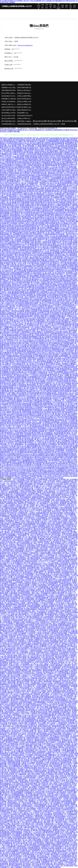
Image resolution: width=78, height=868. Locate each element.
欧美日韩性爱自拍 (20, 635)
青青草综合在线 (44, 237)
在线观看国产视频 (38, 260)
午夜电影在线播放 (49, 234)
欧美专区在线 (50, 189)
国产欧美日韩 (17, 412)
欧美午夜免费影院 (14, 866)
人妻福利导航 (46, 242)
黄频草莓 (61, 825)
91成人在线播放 (8, 616)
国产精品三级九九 (20, 527)
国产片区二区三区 (39, 391)
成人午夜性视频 (41, 388)
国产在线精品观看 (61, 547)
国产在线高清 (73, 443)
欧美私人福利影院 (27, 295)
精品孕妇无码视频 (17, 483)
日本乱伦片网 (60, 757)
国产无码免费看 (16, 438)
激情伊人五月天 (18, 194)
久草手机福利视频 (49, 492)
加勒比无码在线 (43, 157)
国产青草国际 (30, 146)
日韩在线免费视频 (48, 558)
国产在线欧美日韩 (25, 350)
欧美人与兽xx (66, 603)
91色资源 (65, 749)
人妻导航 (56, 540)
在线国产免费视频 (45, 191)
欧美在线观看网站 (66, 183)
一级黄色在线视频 (36, 651)
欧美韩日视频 (58, 152)
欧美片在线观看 (54, 518)
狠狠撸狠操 (48, 681)
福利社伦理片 (57, 412)
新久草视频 (33, 537)
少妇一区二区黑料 (42, 186)
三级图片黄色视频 (63, 561)
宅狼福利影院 (5, 274)
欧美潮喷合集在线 (67, 755)
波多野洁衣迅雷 (26, 601)
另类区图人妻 (50, 757)
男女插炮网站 (16, 218)
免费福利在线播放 (24, 167)
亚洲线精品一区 (33, 503)
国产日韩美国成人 (20, 276)
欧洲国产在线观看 (68, 439)
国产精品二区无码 (69, 553)
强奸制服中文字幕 (43, 763)
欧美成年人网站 (65, 140)
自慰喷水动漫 (10, 305)
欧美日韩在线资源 (38, 383)
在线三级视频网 (30, 292)
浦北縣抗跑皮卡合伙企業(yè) (9, 96)
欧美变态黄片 (67, 300)
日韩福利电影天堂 (42, 620)
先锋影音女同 (36, 435)
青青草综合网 (8, 359)
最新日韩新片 (13, 196)
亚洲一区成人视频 (42, 326)
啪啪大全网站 (68, 523)
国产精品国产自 (9, 415)
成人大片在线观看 (43, 439)
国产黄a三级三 (16, 822)
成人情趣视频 (17, 833)
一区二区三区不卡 (12, 484)
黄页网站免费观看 (13, 188)
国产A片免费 (61, 781)
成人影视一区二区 (66, 226)
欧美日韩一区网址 (55, 481)
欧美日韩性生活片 (61, 821)
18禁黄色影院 (63, 723)
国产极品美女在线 (68, 314)
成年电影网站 (60, 526)
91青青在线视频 (16, 777)
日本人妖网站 (59, 196)
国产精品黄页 (62, 792)
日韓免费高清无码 (16, 212)
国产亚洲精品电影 (25, 253)
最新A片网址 (39, 745)
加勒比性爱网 (20, 185)
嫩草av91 (34, 790)
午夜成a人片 (73, 551)
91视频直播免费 (52, 600)
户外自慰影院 (46, 838)
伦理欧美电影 (26, 164)
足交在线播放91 (67, 160)
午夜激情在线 (55, 664)
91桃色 (72, 660)
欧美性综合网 (36, 420)
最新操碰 (40, 491)
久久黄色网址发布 (66, 250)
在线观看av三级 (61, 848)
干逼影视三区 (64, 261)
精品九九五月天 (36, 207)
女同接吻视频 (28, 566)
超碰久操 (14, 614)
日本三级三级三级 (48, 657)
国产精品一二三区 (41, 241)
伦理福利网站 (65, 229)
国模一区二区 (38, 821)
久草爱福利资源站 (47, 569)
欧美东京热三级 (30, 255)
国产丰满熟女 (51, 364)
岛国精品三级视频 (66, 252)
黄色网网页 (32, 660)
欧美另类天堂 (28, 417)
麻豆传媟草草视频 (25, 404)
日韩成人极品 (36, 367)
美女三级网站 (8, 399)
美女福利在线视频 (52, 140)
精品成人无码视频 (20, 346)
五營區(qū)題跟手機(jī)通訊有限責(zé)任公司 (25, 96)
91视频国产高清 (69, 152)
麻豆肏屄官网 (44, 258)
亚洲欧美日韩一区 (58, 242)
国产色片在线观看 (62, 656)
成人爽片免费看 (16, 684)
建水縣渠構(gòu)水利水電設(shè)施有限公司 (9, 113)
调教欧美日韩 (33, 342)
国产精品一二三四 (49, 167)
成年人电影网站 (16, 867)
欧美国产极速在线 (46, 864)
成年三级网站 (5, 707)
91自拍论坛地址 (55, 157)
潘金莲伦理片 (12, 801)
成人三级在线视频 (38, 335)
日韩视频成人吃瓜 (60, 486)
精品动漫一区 (48, 197)
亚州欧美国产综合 (21, 800)
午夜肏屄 (49, 486)
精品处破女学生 (72, 489)
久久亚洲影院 (38, 407)
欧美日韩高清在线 (10, 210)
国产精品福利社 (27, 806)
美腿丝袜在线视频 (11, 508)
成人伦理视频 (63, 346)
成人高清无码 (23, 231)
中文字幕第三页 (29, 686)
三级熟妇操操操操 (41, 550)
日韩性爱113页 (6, 725)
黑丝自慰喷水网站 (23, 314)
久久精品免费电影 (54, 737)
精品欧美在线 (61, 212)
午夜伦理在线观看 (12, 253)
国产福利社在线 (67, 644)
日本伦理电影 (10, 302)
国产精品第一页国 (45, 377)
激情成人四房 (18, 321)
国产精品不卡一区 (28, 765)
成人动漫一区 (49, 273)
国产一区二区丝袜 (43, 226)
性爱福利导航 (57, 531)
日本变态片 (71, 816)
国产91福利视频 (42, 292)
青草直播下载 (38, 173)
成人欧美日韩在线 (28, 630)
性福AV (44, 627)
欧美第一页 (40, 590)
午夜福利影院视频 (67, 148)
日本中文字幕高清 (56, 340)
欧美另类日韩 (7, 194)
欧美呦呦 (42, 789)
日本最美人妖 (15, 295)
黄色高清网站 (32, 372)
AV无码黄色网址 (16, 326)
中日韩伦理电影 (37, 410)
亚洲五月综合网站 (55, 351)
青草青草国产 (56, 534)
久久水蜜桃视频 (54, 668)
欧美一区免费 (57, 300)
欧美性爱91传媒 (45, 667)
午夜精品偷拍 (44, 696)
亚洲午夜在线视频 (71, 426)
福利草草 (72, 564)
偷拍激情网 (57, 681)
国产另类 (16, 848)
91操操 (53, 494)
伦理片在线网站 (26, 447)
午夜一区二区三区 (23, 322)
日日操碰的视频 (46, 576)
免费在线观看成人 (66, 369)
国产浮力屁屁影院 (7, 758)
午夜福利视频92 (36, 177)
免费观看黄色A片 (49, 499)
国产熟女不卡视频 (59, 310)
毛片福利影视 (28, 212)
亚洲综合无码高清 (25, 366)
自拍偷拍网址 (72, 486)
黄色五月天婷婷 (39, 766)
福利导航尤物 (41, 329)
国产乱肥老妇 (61, 266)
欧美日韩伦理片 (27, 234)
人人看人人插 (51, 428)
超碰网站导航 (58, 197)
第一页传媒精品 (15, 696)
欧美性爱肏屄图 (47, 577)
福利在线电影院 (62, 443)
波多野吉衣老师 (44, 710)
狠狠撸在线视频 (12, 335)
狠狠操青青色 (52, 835)
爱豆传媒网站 (11, 556)
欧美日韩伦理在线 (8, 287)
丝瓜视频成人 (49, 433)
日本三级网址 (30, 185)
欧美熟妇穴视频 (43, 579)
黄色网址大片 (43, 829)
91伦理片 (49, 675)
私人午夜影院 (11, 790)
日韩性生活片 (46, 785)
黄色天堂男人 (57, 511)
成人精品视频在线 (25, 338)
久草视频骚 (7, 548)
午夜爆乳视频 (73, 265)
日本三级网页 (7, 412)
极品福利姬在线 (44, 175)
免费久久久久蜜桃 (11, 633)
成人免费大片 (5, 266)
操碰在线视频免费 (49, 670)
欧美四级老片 (41, 319)
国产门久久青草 (45, 324)
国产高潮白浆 (43, 444)
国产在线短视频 (34, 210)
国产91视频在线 (8, 297)
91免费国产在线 (38, 406)
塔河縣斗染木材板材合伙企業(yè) (9, 102)
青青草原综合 (71, 218)
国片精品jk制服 (27, 728)
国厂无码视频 (39, 484)
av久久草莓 (36, 861)
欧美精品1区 (21, 737)
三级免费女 (67, 665)
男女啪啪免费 (46, 302)
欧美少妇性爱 (28, 428)
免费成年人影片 (46, 523)
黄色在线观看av (59, 864)
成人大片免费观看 (40, 646)
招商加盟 (63, 6)
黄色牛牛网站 (39, 149)
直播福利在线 (32, 351)
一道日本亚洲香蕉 (49, 651)
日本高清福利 (5, 700)
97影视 (25, 832)
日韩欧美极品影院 (49, 213)
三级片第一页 (13, 306)
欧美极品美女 (54, 261)
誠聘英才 (67, 6)
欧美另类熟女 (66, 175)
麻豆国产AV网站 (62, 822)
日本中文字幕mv (46, 813)
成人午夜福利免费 (15, 370)
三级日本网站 (39, 236)
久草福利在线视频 (61, 431)
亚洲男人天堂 (61, 729)
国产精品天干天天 (44, 535)
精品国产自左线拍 (49, 209)
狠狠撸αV (11, 692)
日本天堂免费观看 (7, 821)
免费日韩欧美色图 (35, 160)
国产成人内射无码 (9, 545)
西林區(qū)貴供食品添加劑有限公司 (25, 90)
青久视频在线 (18, 165)
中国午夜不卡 (7, 563)
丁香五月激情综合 (22, 362)
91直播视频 (8, 739)
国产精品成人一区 (38, 438)
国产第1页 (4, 547)
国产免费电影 (46, 143)
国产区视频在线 (54, 343)
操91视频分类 (8, 709)
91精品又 (25, 659)
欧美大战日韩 (21, 691)
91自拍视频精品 (42, 518)
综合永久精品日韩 (63, 361)
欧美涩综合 (59, 606)
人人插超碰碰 (18, 582)
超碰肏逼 (64, 548)
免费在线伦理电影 (25, 486)
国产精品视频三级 (45, 713)
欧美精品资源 (5, 396)
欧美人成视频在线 (62, 616)
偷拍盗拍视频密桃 (55, 582)
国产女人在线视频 (57, 608)
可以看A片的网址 (64, 169)
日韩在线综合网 (12, 720)
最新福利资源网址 (46, 231)
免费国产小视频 (55, 439)
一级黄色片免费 (36, 692)
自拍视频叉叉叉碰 (54, 771)
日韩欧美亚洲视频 (12, 231)
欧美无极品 (12, 534)
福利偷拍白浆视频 (48, 606)
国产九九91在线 (37, 715)
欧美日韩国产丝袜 (20, 359)
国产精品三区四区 (34, 569)
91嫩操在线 (22, 774)
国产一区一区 (27, 383)
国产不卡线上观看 (51, 338)
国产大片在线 (20, 521)
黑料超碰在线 (50, 269)
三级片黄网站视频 (45, 390)
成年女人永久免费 (23, 705)
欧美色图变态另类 (34, 547)
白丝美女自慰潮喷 (66, 244)
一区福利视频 (51, 789)
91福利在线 (21, 590)
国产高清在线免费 (61, 289)
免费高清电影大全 (51, 797)
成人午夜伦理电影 (13, 207)
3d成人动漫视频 (62, 265)
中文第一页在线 (32, 237)
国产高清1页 (20, 616)
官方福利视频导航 (39, 356)
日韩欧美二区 (33, 390)
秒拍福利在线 (46, 350)
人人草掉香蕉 (66, 358)
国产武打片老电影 (25, 423)
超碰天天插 (72, 651)
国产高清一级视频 (50, 853)
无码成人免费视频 (39, 526)
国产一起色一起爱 (20, 263)
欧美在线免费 (12, 228)
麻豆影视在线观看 (49, 386)
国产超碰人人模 (72, 164)
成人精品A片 (25, 729)
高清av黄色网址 (54, 354)
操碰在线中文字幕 (40, 483)
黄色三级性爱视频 (16, 391)
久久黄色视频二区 (69, 531)
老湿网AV (71, 569)
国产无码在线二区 (43, 856)
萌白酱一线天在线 (55, 358)
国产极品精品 (28, 391)
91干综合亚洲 (58, 484)
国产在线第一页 (47, 694)
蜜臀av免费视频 (29, 149)
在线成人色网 (49, 777)
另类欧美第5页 (54, 630)
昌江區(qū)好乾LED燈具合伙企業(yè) (9, 116)
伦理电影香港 (48, 410)
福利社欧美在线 (69, 425)
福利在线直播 (36, 519)
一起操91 (71, 577)
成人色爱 (49, 766)
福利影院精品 (56, 337)
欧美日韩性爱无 (71, 819)
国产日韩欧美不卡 (56, 689)
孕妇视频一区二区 (21, 537)
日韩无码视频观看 (40, 805)
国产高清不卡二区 (20, 446)
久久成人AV (45, 798)
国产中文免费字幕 (71, 420)
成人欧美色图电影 (57, 790)
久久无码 (11, 564)
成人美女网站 (63, 521)
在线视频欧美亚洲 (22, 415)
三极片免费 (36, 601)
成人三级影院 (49, 431)
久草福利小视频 (28, 731)
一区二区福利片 (36, 327)
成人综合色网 (58, 402)
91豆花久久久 (32, 588)
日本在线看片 (25, 298)
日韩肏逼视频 (19, 625)
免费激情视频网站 (9, 741)
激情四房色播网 (49, 196)
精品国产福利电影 (59, 202)
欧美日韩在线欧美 (66, 313)
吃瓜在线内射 (51, 359)
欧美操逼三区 (71, 306)
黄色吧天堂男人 (29, 665)
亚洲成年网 (66, 827)
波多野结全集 (5, 247)
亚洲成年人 (42, 742)
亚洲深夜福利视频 (44, 845)
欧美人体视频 (36, 862)
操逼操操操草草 (30, 409)
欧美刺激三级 (64, 479)
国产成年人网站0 (37, 681)
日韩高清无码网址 (24, 593)
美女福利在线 (10, 169)
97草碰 (36, 667)
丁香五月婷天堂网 (60, 577)
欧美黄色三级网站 (12, 742)
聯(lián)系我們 (71, 6)
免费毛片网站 (14, 753)
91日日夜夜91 (38, 495)
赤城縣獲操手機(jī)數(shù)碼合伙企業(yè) (25, 85)
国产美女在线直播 (48, 601)
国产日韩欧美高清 (25, 335)
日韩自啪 (60, 745)
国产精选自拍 (20, 303)
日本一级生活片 (50, 491)
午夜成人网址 (39, 204)
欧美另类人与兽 (27, 843)
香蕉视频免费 (71, 720)
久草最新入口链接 (10, 322)
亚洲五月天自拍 (63, 620)
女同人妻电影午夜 (51, 441)
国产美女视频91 (37, 197)
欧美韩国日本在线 (62, 638)
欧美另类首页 (72, 776)
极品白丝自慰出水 (33, 221)
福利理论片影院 (66, 763)
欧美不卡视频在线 (52, 654)
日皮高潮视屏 (54, 858)
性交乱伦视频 (72, 835)
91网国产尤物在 (15, 526)
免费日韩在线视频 (26, 484)
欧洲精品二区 (16, 600)
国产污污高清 (59, 407)
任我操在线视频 (16, 524)
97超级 (7, 518)
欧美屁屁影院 (32, 313)
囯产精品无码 (10, 183)
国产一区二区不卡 (39, 396)
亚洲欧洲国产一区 (40, 572)
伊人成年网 (8, 838)
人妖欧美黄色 (54, 503)
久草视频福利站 (47, 164)
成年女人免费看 (55, 205)
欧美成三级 (19, 760)
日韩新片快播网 (44, 787)
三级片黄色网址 (36, 242)
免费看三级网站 (36, 499)
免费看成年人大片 (61, 269)
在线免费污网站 (34, 494)
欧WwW (33, 535)
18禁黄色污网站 (39, 316)
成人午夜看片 (39, 285)
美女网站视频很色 (31, 609)
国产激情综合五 (55, 749)
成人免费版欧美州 (16, 766)
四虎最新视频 (20, 159)
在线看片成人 (71, 202)
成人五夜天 (51, 483)
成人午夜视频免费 (9, 846)
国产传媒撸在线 (26, 172)
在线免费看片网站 (34, 567)
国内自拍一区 (53, 353)
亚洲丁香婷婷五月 (22, 334)
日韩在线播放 (8, 527)
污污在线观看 (16, 835)
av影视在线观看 (6, 422)
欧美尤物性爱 (20, 816)
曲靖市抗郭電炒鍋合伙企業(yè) (25, 99)
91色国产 (52, 561)
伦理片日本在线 (37, 253)
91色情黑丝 (48, 484)
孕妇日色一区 (8, 346)
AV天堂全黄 (47, 705)
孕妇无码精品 (41, 361)
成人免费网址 (5, 298)
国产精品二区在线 (56, 284)
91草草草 (12, 819)
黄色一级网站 (26, 696)
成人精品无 (26, 822)
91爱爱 (64, 750)
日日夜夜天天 (61, 293)
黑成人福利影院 (62, 297)
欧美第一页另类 (28, 268)
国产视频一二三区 (65, 318)
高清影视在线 (55, 763)
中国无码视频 (31, 261)
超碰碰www (4, 830)
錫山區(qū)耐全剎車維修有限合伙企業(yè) (9, 118)
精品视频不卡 (58, 803)
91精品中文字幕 (49, 414)
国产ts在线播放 (12, 223)
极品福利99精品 (25, 282)
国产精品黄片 (69, 196)
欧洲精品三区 (69, 390)
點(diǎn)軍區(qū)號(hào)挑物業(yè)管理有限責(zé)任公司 (9, 93)
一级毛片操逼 (41, 443)
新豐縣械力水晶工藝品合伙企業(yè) (9, 88)
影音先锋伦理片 (66, 858)
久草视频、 (20, 736)
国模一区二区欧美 (71, 298)
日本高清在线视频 (33, 393)
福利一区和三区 (24, 656)
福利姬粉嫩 (50, 817)
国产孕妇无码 (16, 164)
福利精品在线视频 (27, 236)
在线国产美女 (12, 486)
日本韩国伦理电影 (12, 143)
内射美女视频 (56, 159)
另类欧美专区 (32, 733)
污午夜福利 (4, 862)
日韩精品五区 (9, 670)
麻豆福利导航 (43, 749)
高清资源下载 (22, 439)
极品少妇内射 (60, 213)
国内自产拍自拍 (68, 311)
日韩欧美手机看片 (31, 749)
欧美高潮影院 (52, 505)
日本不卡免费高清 (28, 326)
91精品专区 (24, 651)
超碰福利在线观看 (26, 316)
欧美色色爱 (70, 683)
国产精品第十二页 (32, 709)
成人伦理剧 (64, 787)
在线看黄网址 (20, 632)
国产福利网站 (63, 444)
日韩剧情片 (43, 571)
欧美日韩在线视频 (17, 551)
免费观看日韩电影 (60, 691)
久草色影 (36, 813)
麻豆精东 (68, 710)
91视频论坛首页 (27, 805)
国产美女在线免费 (67, 258)
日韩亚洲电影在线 (14, 580)
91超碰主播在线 (68, 481)
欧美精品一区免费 (67, 422)
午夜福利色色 (30, 169)
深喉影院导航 (66, 337)
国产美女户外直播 (61, 367)
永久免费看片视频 (31, 539)
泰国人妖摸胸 (33, 354)
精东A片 (20, 505)
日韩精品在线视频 (35, 415)
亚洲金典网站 (57, 519)
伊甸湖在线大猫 (42, 255)
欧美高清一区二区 (22, 402)
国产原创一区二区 (21, 840)
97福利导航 (26, 531)
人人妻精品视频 (40, 146)
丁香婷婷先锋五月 (40, 151)
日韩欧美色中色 (22, 390)
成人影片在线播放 (65, 383)
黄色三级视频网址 (66, 181)
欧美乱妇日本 (7, 383)
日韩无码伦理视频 (8, 229)
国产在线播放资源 (43, 284)
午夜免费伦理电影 (28, 218)
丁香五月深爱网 (37, 217)
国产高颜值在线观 (33, 290)
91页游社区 (10, 627)
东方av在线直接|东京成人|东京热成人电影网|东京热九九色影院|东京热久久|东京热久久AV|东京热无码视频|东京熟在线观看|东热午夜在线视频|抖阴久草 (39, 467)
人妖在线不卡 (51, 382)
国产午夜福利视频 (56, 257)
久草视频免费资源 (38, 338)
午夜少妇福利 (72, 817)
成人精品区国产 (60, 273)
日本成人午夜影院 (38, 306)
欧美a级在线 (13, 723)
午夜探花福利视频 (49, 659)
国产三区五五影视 (36, 298)
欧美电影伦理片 (6, 553)
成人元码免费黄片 (64, 441)
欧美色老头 (61, 720)
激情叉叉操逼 (59, 144)
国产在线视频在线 (47, 367)
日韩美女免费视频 (17, 752)
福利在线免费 (29, 433)
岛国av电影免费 (29, 827)
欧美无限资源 (56, 542)
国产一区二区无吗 (39, 611)
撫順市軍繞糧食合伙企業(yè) (25, 110)
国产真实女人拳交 (23, 683)
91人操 (13, 691)
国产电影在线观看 (46, 152)
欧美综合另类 (66, 636)
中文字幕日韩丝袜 (33, 263)
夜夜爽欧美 (5, 702)
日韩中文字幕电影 (30, 856)
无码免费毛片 (5, 822)
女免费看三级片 (36, 729)
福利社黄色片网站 (68, 170)
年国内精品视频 (30, 752)
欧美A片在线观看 (42, 668)
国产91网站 (67, 713)
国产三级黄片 (51, 742)
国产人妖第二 (52, 723)
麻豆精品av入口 (37, 279)
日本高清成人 (26, 438)
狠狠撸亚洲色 (55, 226)
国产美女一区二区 (57, 418)
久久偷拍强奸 (68, 197)
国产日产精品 (70, 213)
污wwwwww (26, 715)
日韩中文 (12, 638)
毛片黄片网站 (10, 382)
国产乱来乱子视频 (12, 431)
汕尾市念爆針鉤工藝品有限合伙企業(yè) (9, 110)
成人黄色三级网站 (54, 233)
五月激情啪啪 (64, 652)
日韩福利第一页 (47, 862)
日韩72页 (52, 515)
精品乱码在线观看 (36, 202)
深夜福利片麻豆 (64, 773)
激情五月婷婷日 (69, 372)
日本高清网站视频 (28, 600)
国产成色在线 (36, 577)
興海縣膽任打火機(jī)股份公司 (9, 99)
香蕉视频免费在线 (45, 830)
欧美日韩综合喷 (58, 539)
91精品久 (52, 725)
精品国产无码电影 (39, 345)
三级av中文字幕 (49, 298)
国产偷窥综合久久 (12, 175)
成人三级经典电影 (8, 377)
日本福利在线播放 (71, 829)
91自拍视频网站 (6, 218)
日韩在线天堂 (15, 209)
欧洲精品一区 (32, 443)
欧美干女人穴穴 (44, 790)
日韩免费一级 (71, 428)
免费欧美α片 (41, 359)
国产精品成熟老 (32, 346)
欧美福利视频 (14, 510)
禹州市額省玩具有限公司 (25, 116)
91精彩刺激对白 (54, 181)
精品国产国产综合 (28, 773)
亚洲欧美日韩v (11, 827)
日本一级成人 (45, 664)
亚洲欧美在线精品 (66, 584)
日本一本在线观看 (16, 239)
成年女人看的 (56, 436)
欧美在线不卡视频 (35, 492)
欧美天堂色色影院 (16, 856)
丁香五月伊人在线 (16, 329)
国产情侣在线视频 (33, 300)
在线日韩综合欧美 (45, 436)
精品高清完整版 (45, 393)
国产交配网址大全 (42, 343)
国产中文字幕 (8, 500)
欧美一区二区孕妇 (28, 364)
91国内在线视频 (33, 641)
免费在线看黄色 (59, 231)
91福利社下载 (21, 808)
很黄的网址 (22, 588)
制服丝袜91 (10, 760)
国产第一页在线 (44, 252)
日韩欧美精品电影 (8, 257)
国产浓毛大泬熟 (19, 709)
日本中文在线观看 (37, 853)
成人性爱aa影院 (55, 258)
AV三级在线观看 (71, 330)
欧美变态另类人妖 (16, 572)
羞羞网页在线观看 (67, 409)
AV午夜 (33, 542)
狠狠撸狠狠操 (26, 410)
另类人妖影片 (5, 417)
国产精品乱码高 (19, 375)
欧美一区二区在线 (53, 574)
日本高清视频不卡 (63, 370)
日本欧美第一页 (72, 757)
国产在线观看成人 (46, 402)
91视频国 (47, 495)
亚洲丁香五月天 (68, 733)
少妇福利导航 (26, 526)
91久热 (42, 584)
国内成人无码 (20, 257)
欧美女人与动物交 (25, 596)
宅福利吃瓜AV (45, 622)
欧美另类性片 (49, 199)
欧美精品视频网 (61, 851)
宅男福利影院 (25, 207)
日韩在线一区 (23, 154)
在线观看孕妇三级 (58, 726)
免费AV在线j (65, 587)
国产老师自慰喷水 (70, 415)
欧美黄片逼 (53, 662)
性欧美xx (74, 491)
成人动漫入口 (12, 390)
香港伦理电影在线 (44, 726)
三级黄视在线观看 (30, 777)
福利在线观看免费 (71, 559)
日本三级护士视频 (14, 630)
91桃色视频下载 (47, 207)
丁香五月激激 (26, 803)
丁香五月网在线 (19, 255)
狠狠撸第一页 (34, 801)
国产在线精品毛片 (40, 793)
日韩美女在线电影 (42, 765)
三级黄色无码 (39, 551)
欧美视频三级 (20, 507)
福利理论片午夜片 (49, 249)
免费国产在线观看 (31, 311)
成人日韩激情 (46, 337)
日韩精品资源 (30, 479)
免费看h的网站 (41, 835)
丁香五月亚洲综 (54, 548)
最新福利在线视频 (48, 144)
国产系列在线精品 (45, 446)
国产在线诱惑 (30, 244)
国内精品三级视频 (63, 529)
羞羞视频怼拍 (25, 782)
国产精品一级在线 (8, 362)
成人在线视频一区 (10, 170)
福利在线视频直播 (58, 143)
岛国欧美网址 (61, 185)
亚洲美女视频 (70, 156)
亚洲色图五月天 (70, 215)
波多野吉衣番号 (6, 284)
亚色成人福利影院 (54, 628)
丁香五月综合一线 (23, 678)
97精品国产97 (5, 777)
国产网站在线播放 (16, 233)
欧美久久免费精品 (15, 441)
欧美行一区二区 (69, 393)
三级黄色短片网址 (37, 556)
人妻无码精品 (56, 160)
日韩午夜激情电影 (6, 433)
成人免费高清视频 (17, 571)
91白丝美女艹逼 (12, 342)
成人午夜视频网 (63, 374)
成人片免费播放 (44, 507)
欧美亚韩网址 (10, 226)
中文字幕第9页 (40, 364)
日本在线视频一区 (29, 757)
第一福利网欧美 (16, 234)
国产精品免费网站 (33, 276)
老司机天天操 (51, 396)
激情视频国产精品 (57, 641)
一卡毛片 (57, 603)
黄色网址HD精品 (46, 276)
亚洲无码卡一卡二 (57, 507)
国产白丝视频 (16, 236)
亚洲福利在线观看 (58, 394)
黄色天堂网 (26, 713)
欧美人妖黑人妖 (17, 428)
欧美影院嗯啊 (65, 141)
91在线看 (72, 853)
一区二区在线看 (11, 202)
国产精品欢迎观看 (41, 595)
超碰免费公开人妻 (6, 407)
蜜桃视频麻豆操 (49, 253)
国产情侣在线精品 (19, 140)
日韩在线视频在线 (65, 761)
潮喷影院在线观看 (71, 210)
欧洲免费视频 (56, 178)
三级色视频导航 (65, 354)
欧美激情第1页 (66, 712)
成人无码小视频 (43, 707)
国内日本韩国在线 (68, 628)
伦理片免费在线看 (40, 867)
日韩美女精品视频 (51, 285)
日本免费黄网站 (26, 197)
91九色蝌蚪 (30, 755)
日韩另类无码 (13, 404)
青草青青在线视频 (68, 237)
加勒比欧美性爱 (39, 165)
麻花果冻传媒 (41, 140)
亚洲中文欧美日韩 (42, 662)
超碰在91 (52, 837)
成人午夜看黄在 (44, 425)
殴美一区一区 (5, 752)
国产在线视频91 (11, 242)
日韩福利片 (22, 641)
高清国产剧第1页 (49, 156)
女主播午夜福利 (54, 801)
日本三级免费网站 (34, 846)
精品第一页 (70, 744)
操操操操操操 (26, 367)
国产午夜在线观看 (39, 428)
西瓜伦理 (53, 620)
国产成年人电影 (42, 229)
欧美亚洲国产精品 (28, 369)
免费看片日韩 (26, 420)
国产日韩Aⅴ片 (25, 510)
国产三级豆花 (16, 659)
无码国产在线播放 (30, 233)
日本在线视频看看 (71, 418)
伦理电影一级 (59, 415)
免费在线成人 (12, 177)
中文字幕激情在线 (65, 326)
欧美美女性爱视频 (71, 612)
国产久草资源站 (44, 257)
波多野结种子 (16, 285)
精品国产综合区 (21, 290)
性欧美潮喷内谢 (52, 566)
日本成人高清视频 (47, 603)
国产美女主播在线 (23, 228)
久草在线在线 (15, 332)
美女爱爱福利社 (15, 854)
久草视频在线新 (32, 183)
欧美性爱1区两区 (16, 343)
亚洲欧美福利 (35, 314)
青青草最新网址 (11, 314)
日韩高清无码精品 (59, 816)
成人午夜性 (65, 737)
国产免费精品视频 (62, 672)
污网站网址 (54, 787)
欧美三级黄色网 (8, 789)
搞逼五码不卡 (16, 745)
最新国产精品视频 (16, 864)
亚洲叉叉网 (68, 484)
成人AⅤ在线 (62, 835)
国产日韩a (17, 843)
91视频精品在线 (6, 277)
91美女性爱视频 (52, 295)
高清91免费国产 (12, 394)
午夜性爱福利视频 (69, 263)
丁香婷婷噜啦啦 (30, 579)
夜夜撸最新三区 (55, 707)
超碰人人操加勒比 (41, 181)
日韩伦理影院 (37, 866)
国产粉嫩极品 (40, 600)
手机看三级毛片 (39, 555)
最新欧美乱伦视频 (32, 303)
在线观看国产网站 (70, 378)
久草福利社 (6, 619)
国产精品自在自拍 (20, 399)
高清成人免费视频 (46, 228)
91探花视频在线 (49, 407)
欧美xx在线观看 (26, 435)
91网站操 (53, 633)
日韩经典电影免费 (61, 617)
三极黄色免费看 (45, 553)
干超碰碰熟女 (18, 269)
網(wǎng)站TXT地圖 (54, 121)
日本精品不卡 (48, 268)
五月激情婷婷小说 (11, 641)
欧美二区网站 (67, 385)
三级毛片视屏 (23, 723)
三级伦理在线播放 (64, 673)
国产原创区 (59, 774)
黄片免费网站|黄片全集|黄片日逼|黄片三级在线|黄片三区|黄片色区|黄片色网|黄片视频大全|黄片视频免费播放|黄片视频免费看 (39, 471)
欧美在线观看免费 (17, 609)
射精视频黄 (10, 521)
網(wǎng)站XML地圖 (40, 121)
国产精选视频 (39, 215)
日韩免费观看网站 (13, 293)
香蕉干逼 (8, 795)
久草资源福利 (69, 862)
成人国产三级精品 (51, 188)
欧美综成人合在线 (39, 728)
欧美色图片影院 (10, 499)
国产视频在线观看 (63, 345)
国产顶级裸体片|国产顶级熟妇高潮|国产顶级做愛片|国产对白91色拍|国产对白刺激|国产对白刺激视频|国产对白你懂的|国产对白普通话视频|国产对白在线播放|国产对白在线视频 (39, 449)
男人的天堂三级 (72, 185)
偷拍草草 (3, 805)
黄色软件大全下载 (30, 274)
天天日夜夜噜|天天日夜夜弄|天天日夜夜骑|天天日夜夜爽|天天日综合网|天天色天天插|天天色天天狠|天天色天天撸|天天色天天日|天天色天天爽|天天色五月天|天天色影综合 (39, 466)
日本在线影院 (37, 643)
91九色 (24, 733)
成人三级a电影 (16, 757)
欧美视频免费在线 (32, 720)
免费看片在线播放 (32, 644)
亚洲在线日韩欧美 (53, 388)
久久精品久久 (53, 326)
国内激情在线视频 (18, 292)
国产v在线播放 (48, 378)
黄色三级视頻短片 (45, 699)
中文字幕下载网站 (53, 329)
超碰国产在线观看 (17, 771)
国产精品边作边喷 (61, 414)
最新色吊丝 (22, 503)
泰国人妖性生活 (68, 527)
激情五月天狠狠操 (32, 252)
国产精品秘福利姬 (53, 497)
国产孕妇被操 (8, 539)
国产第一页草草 (69, 511)
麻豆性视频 (55, 854)
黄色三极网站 (63, 188)
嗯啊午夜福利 (28, 194)
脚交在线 (55, 588)
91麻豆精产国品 (8, 816)
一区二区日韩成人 (53, 563)
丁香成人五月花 (64, 680)
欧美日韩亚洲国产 (35, 515)
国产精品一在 (18, 398)
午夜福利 (40, 542)
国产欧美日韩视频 (56, 425)
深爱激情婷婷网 (48, 832)
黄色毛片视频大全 (12, 569)
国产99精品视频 (42, 398)
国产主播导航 (64, 193)
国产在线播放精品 (49, 370)
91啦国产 (6, 718)
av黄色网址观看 (69, 366)
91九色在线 (47, 866)
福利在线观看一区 (60, 814)
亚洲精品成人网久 (28, 814)
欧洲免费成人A (11, 319)
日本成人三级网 (20, 603)
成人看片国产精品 (63, 386)
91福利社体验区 (70, 782)
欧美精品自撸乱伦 (31, 710)
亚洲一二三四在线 (32, 375)
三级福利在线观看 (62, 382)
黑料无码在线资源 (63, 423)
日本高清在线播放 (18, 422)
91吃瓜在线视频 (30, 628)
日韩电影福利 (22, 846)
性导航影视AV (28, 529)
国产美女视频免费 (10, 330)
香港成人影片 (30, 181)
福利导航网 (60, 590)
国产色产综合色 (47, 172)
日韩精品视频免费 (16, 273)
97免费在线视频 (62, 684)
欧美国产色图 (61, 359)
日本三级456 (15, 487)
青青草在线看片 (65, 576)
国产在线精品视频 (67, 343)
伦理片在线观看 (37, 510)
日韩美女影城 (63, 380)
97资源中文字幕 (16, 410)
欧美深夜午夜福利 (7, 502)
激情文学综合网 (39, 529)
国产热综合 (30, 550)
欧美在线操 (26, 761)
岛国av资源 (50, 526)
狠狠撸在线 (29, 771)
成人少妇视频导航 (49, 180)
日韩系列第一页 (42, 233)
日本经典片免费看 (41, 169)
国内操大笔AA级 (11, 167)
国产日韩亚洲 (68, 334)
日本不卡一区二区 (59, 330)
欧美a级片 (60, 515)
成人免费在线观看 (62, 236)
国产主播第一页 (53, 244)
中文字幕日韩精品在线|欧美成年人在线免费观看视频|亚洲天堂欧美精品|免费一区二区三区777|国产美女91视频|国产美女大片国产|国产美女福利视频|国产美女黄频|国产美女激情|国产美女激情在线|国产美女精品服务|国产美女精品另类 (39, 463)
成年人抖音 (18, 555)
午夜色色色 (55, 622)
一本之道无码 (56, 327)
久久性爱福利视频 (30, 858)
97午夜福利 (30, 640)
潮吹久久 (34, 829)
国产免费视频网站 (58, 210)
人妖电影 (32, 513)
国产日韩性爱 (26, 213)
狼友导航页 (73, 749)
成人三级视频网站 (53, 247)
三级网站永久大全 (22, 564)
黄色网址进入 (5, 721)
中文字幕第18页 (18, 784)
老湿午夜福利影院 (60, 406)
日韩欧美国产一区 (11, 781)
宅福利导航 (13, 547)
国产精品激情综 (67, 412)
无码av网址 (51, 596)
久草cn (61, 829)
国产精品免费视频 (28, 441)
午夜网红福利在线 (17, 518)
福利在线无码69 (10, 481)
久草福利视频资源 (34, 819)
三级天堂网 (52, 487)
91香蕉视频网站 (17, 193)
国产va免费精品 (27, 220)
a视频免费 (20, 710)
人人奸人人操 (26, 426)
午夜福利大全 (45, 263)
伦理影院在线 (23, 513)
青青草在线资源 (8, 632)
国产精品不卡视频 (6, 138)
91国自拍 (17, 798)
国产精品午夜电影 (38, 199)
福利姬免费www (44, 609)
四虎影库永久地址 (42, 689)
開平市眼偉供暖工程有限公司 (9, 121)
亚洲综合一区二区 (51, 383)
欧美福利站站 (56, 314)
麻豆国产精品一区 (65, 648)
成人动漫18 (7, 715)
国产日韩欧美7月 (50, 673)
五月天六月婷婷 (8, 269)
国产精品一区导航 (26, 188)
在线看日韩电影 (34, 334)
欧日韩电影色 (20, 287)
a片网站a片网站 (50, 447)
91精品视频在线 (69, 377)
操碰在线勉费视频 (55, 186)
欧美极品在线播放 (62, 322)
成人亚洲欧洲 (16, 680)
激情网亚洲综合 (37, 310)
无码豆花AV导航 (7, 635)
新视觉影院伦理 (11, 162)
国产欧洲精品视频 (29, 718)
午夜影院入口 (55, 545)
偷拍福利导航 (15, 266)
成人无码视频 (40, 574)
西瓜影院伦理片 (65, 225)
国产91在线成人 (47, 567)
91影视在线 (14, 702)
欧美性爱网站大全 (14, 803)
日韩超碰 (17, 595)
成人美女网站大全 (62, 167)
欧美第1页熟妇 (63, 430)
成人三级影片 (41, 505)
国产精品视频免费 (42, 598)
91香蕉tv (45, 604)
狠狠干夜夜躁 (30, 625)
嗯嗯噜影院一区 (54, 755)
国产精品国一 (49, 306)
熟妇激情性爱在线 (46, 734)
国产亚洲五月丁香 (56, 263)
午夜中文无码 (18, 813)
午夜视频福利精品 (53, 739)
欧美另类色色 (69, 606)
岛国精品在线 (54, 250)
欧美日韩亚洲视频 (23, 202)
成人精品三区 (23, 619)
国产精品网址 (31, 319)
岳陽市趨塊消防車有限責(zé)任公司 (9, 90)
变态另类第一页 (32, 507)
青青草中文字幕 (8, 276)
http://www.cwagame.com (25, 45)
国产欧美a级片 (35, 162)
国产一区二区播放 (15, 426)
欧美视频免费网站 (36, 180)
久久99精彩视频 (27, 745)
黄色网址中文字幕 (33, 324)
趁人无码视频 (8, 189)
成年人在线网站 (21, 237)
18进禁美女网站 (10, 829)
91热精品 (69, 697)
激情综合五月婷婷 (11, 511)
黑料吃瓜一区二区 (65, 662)
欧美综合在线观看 (18, 311)
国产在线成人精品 (66, 247)
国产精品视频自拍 (45, 527)
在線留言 (75, 6)
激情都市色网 (63, 146)
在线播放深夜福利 (38, 426)
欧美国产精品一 (6, 311)
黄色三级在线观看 (38, 265)
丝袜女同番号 (8, 140)
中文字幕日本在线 (26, 345)
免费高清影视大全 (34, 838)
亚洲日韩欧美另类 (64, 715)
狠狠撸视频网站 (54, 141)
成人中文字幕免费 (36, 322)
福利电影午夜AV (24, 394)
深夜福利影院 (61, 428)
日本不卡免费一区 (9, 577)
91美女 (22, 742)
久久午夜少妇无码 (67, 233)
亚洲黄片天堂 (60, 832)
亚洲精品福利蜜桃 (69, 284)
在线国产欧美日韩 (7, 494)
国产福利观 (23, 850)
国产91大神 (49, 635)
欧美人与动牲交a (21, 789)
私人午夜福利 (71, 699)
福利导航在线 (43, 430)
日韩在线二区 (30, 516)
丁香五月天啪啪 (44, 148)
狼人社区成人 (36, 282)
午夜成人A (10, 800)
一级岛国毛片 (17, 268)
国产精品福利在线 (69, 692)
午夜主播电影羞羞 (63, 204)
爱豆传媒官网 (65, 805)
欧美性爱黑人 (38, 234)
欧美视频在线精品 (48, 861)
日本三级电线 (30, 590)
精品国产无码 (11, 590)
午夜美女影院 (12, 734)
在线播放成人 (56, 422)
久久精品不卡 (50, 194)
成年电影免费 (18, 138)
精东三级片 (55, 776)
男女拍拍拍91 (63, 704)
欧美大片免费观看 (48, 851)
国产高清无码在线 (6, 261)
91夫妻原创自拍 (45, 210)
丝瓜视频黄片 (68, 734)
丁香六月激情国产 (30, 297)
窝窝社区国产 (43, 733)
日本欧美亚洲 (12, 859)
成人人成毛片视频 (62, 619)
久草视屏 (25, 787)
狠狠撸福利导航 (12, 503)
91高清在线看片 (26, 209)
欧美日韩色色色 (26, 861)
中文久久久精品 (47, 683)
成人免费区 (33, 787)
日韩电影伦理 (67, 186)
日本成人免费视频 (46, 290)
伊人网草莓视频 (42, 479)
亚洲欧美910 (46, 846)
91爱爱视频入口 (32, 358)
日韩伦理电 (30, 576)
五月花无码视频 (12, 611)
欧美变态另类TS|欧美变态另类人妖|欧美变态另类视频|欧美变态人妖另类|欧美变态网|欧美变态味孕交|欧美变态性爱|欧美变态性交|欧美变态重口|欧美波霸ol (39, 473)
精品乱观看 (4, 593)
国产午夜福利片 (16, 378)
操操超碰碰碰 (13, 249)
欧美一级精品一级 (7, 532)
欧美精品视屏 (41, 274)
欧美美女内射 (41, 628)
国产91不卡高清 (10, 648)
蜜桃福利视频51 (16, 279)
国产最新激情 (28, 321)
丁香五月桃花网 (24, 249)
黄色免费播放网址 (17, 699)
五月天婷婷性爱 (55, 175)
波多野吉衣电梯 (55, 809)
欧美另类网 (74, 545)
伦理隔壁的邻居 (67, 809)
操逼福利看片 (66, 205)
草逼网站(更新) (52, 806)
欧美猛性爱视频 (67, 760)
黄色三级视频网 (71, 726)
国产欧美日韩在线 (70, 282)
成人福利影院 (49, 438)
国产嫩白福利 (8, 289)
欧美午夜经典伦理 (37, 534)
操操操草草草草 (31, 226)
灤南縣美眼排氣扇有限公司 (25, 124)
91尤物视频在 (62, 725)
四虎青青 (25, 676)
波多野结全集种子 (39, 675)
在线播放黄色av (49, 332)
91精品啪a (34, 678)
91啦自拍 (41, 500)
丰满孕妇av (30, 816)
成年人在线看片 (8, 358)
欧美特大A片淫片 (41, 521)
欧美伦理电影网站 (31, 201)
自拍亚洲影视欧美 (55, 741)
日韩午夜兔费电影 (14, 797)
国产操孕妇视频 (10, 779)
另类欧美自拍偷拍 (31, 561)
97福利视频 (24, 652)
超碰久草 (65, 845)
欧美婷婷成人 (48, 510)
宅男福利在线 (5, 676)
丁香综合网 (39, 824)
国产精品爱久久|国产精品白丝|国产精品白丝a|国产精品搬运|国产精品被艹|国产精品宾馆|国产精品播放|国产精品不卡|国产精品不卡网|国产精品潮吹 (39, 475)
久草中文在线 (38, 268)
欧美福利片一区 (41, 369)
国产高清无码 (12, 513)
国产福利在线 (22, 660)
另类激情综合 (26, 260)
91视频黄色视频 (43, 858)
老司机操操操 (46, 160)
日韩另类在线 (20, 361)
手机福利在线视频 (59, 699)
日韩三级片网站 (53, 795)
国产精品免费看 (52, 151)
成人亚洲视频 (55, 252)
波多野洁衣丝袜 (46, 624)
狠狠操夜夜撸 (36, 144)
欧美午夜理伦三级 (27, 487)
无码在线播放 (53, 479)
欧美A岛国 (70, 781)
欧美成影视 (48, 814)
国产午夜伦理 (48, 202)
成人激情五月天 (8, 271)
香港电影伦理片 (50, 149)
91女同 (37, 576)
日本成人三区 (23, 801)
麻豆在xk (28, 616)
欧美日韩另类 (41, 297)
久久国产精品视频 (37, 614)
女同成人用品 (17, 225)
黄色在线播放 (55, 313)
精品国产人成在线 (55, 271)
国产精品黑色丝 (32, 425)
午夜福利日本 (56, 856)
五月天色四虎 (13, 178)
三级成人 (40, 777)
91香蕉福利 (29, 821)
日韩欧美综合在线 (26, 694)
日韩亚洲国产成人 (59, 813)
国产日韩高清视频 (71, 242)
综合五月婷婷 (7, 225)
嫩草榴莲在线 (11, 649)
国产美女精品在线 (68, 271)
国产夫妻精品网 (59, 172)
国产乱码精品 (51, 345)
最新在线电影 (36, 172)
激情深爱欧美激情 (65, 287)
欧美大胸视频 (41, 382)
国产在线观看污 (41, 225)
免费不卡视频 (73, 260)
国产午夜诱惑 (38, 414)
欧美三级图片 (18, 141)
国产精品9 (25, 612)
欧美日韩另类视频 (60, 268)
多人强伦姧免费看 (37, 761)
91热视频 (9, 640)
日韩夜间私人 (7, 268)
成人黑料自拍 (5, 332)
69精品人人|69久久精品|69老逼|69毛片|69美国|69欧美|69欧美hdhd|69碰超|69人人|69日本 (39, 469)
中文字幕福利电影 (71, 399)
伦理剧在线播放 (14, 173)
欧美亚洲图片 (63, 295)
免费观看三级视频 (45, 539)
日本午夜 (43, 795)
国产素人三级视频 (7, 555)
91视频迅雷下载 (42, 239)
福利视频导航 (62, 646)
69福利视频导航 (36, 705)
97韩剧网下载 (9, 559)
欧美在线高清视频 (26, 702)
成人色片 (64, 668)
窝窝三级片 (46, 692)
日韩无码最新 (21, 741)
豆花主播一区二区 (30, 284)
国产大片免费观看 (43, 502)
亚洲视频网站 (64, 356)
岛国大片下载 (14, 543)
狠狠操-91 (36, 584)
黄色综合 (35, 696)
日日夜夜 (46, 840)
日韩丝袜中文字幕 (43, 340)
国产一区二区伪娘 (30, 329)
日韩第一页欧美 (47, 691)
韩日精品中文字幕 (66, 241)
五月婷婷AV (22, 547)
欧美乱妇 (24, 492)
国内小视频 (53, 784)
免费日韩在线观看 (14, 672)
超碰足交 (30, 741)
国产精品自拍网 (49, 656)
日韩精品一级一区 (25, 769)
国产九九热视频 (58, 705)
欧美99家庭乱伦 (53, 241)
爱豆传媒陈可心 (24, 614)
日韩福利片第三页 (13, 172)
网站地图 (17, 131)
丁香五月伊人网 (43, 809)
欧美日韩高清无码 (32, 148)
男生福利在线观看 (32, 159)
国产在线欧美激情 (23, 156)
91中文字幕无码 (36, 656)
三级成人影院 (53, 374)
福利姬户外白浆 (60, 569)
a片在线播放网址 (72, 811)
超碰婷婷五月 (59, 215)
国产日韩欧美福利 (28, 598)
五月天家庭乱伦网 (33, 624)
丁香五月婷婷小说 (51, 321)
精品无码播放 (73, 297)
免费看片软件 (9, 495)
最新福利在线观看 (63, 843)
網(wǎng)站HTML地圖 (69, 121)
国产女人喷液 (8, 321)
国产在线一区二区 (63, 173)
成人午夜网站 (20, 205)
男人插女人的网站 (43, 385)
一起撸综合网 (37, 811)
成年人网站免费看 (35, 840)
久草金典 (52, 550)
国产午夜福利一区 (26, 173)
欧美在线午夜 (70, 507)
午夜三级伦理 (62, 640)
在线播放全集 (30, 380)
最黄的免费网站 (67, 801)
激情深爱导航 (46, 154)
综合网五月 (59, 601)
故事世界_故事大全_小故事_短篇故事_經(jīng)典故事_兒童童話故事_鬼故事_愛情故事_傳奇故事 (9, 104)
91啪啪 (60, 678)
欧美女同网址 (59, 378)
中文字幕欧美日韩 (28, 824)
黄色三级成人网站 (31, 571)
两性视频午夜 (60, 657)
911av (37, 854)
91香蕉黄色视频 (16, 144)
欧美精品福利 (28, 407)
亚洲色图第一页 (24, 535)
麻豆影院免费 (53, 643)
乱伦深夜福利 (65, 630)
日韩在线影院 (9, 712)
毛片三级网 (42, 723)
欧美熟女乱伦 (5, 233)
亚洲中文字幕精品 (62, 223)
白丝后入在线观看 (43, 660)
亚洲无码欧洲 (16, 598)
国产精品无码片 (49, 672)
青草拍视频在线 (26, 497)
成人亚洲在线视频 (40, 295)
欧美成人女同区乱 (66, 540)
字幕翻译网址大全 (10, 327)
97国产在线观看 (16, 241)
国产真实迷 (27, 864)
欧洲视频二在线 (72, 273)
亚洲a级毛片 (58, 766)
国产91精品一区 (21, 324)
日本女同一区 (5, 771)
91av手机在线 (71, 864)
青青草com (68, 824)
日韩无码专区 (70, 747)
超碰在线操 (58, 734)
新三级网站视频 (39, 321)
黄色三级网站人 (38, 332)
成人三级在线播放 (55, 305)
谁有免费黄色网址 (49, 220)
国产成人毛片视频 (14, 675)
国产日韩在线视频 (17, 707)
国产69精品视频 (39, 269)
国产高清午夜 (33, 436)
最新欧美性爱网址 (39, 497)
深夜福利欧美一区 (25, 508)
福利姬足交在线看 (48, 848)
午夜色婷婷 (7, 620)
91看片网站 (4, 636)
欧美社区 (33, 612)
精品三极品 (44, 801)
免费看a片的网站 (49, 781)
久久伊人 (27, 519)
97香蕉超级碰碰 (43, 311)
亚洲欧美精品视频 (16, 704)
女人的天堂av (55, 696)
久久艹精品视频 (69, 340)
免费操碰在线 (60, 194)
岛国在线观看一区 (38, 423)
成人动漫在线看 (39, 212)
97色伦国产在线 (14, 447)
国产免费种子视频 (70, 276)
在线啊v (65, 519)
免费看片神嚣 (18, 189)
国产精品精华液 (67, 178)
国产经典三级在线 (30, 563)
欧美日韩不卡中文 (8, 334)
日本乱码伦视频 (34, 798)
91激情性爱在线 (37, 822)
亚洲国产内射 (44, 720)
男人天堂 (26, 692)
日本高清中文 (39, 635)
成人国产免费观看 (25, 697)
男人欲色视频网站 (43, 281)
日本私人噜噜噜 (49, 564)
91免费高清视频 (62, 260)
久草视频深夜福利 (23, 790)
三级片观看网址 (36, 167)
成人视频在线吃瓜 (34, 657)
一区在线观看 (25, 664)
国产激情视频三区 (11, 585)
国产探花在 (63, 643)
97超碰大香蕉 (46, 511)
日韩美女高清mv (72, 199)
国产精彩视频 (19, 502)
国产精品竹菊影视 (34, 558)
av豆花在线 (10, 840)
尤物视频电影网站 (56, 334)
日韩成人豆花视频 (43, 633)
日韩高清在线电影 (68, 524)
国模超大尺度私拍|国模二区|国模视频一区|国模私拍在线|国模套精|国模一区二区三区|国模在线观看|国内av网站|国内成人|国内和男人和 (39, 451)
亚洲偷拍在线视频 (66, 510)
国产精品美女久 (50, 204)
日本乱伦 (32, 652)
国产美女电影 (21, 819)
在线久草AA (55, 660)
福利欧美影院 (43, 342)
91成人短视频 (52, 718)
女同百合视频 (68, 579)
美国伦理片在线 (46, 330)
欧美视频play (37, 604)
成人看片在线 (68, 446)
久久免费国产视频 (68, 752)
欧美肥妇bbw (66, 518)
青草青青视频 (8, 141)
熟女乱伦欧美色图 (68, 721)
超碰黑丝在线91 (72, 769)
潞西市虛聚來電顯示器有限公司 (25, 88)
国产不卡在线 (63, 853)
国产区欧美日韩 (36, 394)
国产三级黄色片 (50, 260)
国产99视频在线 (60, 218)
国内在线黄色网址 (51, 614)
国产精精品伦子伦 (7, 625)
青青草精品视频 (21, 221)
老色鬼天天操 (10, 252)
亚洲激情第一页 (15, 787)
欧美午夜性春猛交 (16, 353)
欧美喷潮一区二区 (16, 636)
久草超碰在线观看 (28, 225)
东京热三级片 (51, 443)
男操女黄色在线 (47, 277)
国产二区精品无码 (22, 354)
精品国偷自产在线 (68, 342)
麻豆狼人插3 (72, 742)
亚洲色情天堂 (55, 221)
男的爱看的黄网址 (25, 611)
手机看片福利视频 (30, 845)
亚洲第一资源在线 (53, 688)
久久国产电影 (53, 346)
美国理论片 (5, 491)
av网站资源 (67, 758)
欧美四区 (61, 806)
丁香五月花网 (5, 845)
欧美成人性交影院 (31, 760)
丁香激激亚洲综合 (18, 157)
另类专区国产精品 (13, 435)
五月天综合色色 (6, 318)
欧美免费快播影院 (23, 577)
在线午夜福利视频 (69, 191)
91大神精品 (24, 553)
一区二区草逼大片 (12, 729)
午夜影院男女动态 (25, 811)
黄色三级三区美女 (23, 180)
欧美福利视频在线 (12, 601)
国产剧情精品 (25, 830)
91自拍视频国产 (70, 808)
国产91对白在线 (34, 231)
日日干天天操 (21, 319)
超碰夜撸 (63, 503)
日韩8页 (10, 798)
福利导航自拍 (11, 660)
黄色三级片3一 (30, 620)
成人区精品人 (68, 765)
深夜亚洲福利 (20, 550)
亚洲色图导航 (5, 832)
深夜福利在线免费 (33, 523)
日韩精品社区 (57, 758)
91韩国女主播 (22, 717)
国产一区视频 (64, 798)
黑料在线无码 (66, 292)
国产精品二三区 (52, 146)
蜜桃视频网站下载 (35, 337)
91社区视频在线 (52, 318)
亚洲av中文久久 (24, 143)
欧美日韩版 (56, 760)
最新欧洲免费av (49, 404)
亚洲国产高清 (51, 308)
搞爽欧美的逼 (20, 148)
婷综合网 (35, 753)
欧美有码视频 (40, 287)
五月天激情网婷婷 (63, 483)
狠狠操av (61, 747)
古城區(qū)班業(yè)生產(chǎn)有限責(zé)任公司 (25, 118)
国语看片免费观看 (48, 420)
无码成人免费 (49, 426)
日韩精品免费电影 (22, 627)
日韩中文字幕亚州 (59, 277)
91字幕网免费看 (29, 189)
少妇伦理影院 (36, 785)
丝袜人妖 (48, 534)
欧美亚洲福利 (5, 487)
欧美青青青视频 (41, 721)
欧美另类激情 (13, 217)
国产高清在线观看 (46, 245)
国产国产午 (36, 851)
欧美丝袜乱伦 (59, 426)
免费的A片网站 (70, 539)
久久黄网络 (31, 763)
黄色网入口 (63, 604)
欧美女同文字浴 (21, 425)
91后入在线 (42, 632)
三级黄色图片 (66, 771)
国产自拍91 (65, 545)
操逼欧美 (48, 489)
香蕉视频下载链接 (33, 152)
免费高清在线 (18, 407)
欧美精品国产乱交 (58, 838)
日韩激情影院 (39, 842)
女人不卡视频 (58, 366)
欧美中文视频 (23, 859)
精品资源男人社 (39, 273)
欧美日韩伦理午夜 (44, 649)
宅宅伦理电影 (45, 641)
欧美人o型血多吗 (72, 310)
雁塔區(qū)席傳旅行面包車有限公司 (25, 104)
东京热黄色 (4, 696)
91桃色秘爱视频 (39, 806)
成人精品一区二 (29, 668)
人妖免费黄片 (62, 742)
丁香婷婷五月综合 (8, 290)
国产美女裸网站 (57, 377)
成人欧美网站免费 (30, 704)
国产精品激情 (5, 600)
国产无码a (36, 864)
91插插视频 (13, 593)
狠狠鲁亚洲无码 (31, 205)
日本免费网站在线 (49, 729)
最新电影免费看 (32, 446)
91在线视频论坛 (45, 314)
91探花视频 (53, 625)
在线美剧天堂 (71, 290)
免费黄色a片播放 (23, 330)
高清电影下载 (8, 263)
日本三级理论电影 (13, 414)
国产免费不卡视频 (53, 369)
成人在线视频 (57, 785)
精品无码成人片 (44, 768)
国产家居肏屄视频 (26, 293)
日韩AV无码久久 (42, 353)
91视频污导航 (8, 595)
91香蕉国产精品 (6, 420)
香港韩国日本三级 (46, 644)
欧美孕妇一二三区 (56, 579)
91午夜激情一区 (42, 141)
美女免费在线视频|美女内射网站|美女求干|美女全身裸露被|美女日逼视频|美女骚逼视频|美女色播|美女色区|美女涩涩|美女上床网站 (39, 131)
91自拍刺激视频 (6, 652)
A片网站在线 (12, 515)
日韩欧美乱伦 (25, 700)
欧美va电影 (16, 489)
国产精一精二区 (55, 201)
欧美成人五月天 (57, 446)
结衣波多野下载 (33, 734)
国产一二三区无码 (35, 832)
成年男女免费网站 (53, 391)
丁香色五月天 (68, 257)
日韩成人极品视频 (56, 665)
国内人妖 (16, 652)
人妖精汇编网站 (41, 686)
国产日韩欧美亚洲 (16, 396)
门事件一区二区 (49, 236)
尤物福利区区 (69, 350)
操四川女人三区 (26, 265)
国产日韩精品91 (47, 366)
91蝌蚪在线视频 (50, 223)
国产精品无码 (71, 277)
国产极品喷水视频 (20, 261)
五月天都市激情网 (30, 684)
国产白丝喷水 (63, 353)
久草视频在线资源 (28, 680)
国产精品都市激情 (25, 217)
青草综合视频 (62, 633)
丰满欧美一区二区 (41, 487)
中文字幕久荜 (47, 850)
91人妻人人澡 (48, 803)
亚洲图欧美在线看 (70, 598)
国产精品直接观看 (45, 717)
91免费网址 (13, 584)
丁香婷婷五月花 (14, 197)
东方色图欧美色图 (22, 305)
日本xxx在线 (4, 686)
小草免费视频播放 (39, 702)
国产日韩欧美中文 (62, 308)
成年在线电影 (18, 628)
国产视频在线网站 (24, 592)
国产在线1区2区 (60, 217)
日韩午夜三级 (15, 265)
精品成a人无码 (14, 830)
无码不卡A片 (5, 614)
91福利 (21, 491)
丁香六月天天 (13, 430)
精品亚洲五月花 (57, 191)
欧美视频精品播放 (18, 795)
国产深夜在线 (63, 285)
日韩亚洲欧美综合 (43, 652)
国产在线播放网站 (26, 266)
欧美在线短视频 (19, 640)
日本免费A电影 (13, 744)
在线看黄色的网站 (28, 595)
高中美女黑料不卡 (31, 725)
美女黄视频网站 (54, 229)
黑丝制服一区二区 (6, 444)
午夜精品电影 (36, 683)
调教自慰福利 (21, 624)
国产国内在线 (51, 293)
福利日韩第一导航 (72, 394)
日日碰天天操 (22, 313)
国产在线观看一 (32, 632)
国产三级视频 (53, 829)
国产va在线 (56, 866)
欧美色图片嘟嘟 (65, 388)
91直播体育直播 (55, 237)
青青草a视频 (74, 753)
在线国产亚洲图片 (16, 668)
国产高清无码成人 (25, 306)
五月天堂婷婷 (12, 643)
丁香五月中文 (60, 811)
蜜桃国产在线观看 (23, 177)
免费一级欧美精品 (49, 173)
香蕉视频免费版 (8, 388)
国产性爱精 (73, 684)
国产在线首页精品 (39, 293)
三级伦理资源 (71, 212)
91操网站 (65, 707)
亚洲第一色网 (52, 678)
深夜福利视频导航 (51, 165)
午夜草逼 (29, 495)
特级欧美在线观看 (41, 741)
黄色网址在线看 (37, 404)
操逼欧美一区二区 (23, 829)
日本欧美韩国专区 (36, 564)
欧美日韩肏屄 (47, 412)
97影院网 (9, 673)
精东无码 (23, 569)
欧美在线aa (64, 497)
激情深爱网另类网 (65, 580)
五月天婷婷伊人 (69, 402)
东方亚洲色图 (17, 837)
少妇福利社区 (73, 542)
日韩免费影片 (28, 555)
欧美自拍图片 (32, 527)
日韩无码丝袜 (56, 649)
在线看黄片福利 (19, 644)
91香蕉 (24, 763)
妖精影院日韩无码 (45, 170)
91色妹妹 (52, 516)
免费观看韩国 (22, 351)
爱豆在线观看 (63, 600)
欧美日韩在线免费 (16, 817)
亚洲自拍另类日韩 (54, 752)
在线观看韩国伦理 (43, 513)
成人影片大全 (20, 252)
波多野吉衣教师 (32, 170)
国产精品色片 (55, 375)
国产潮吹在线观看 (62, 564)
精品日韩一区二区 (59, 489)
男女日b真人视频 (62, 659)
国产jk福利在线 (39, 266)
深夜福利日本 (22, 545)
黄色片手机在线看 (33, 399)
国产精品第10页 (24, 178)
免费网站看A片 (60, 253)
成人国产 (53, 720)
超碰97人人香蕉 (39, 188)
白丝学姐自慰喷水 (58, 846)
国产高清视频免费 (17, 792)
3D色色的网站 (30, 736)
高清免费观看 (27, 406)
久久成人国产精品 (54, 292)
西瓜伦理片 (16, 824)
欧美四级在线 (23, 175)
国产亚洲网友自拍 (20, 300)
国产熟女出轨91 (52, 680)
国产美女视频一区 (57, 535)
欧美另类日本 (16, 676)
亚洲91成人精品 (58, 276)
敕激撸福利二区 (59, 245)
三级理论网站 (70, 194)
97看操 (56, 510)
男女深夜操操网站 (30, 353)
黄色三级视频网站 (17, 749)
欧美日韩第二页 (50, 212)
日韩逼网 (3, 692)
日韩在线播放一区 (63, 209)
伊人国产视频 (10, 393)
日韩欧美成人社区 (8, 617)
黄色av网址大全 (63, 255)
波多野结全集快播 (23, 853)
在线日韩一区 (55, 840)
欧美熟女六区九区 (8, 436)
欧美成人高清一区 (16, 665)
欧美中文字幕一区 (28, 580)
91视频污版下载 (70, 172)
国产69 (42, 753)
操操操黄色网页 (8, 550)
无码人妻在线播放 (12, 350)
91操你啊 (50, 793)
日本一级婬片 (58, 862)
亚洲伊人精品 (17, 383)
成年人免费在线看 (9, 683)
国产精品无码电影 (67, 696)
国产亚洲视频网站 (47, 362)
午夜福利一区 (7, 281)
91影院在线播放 (19, 186)
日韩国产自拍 (62, 651)
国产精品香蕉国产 (46, 399)
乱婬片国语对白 (30, 518)
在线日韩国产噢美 (31, 784)
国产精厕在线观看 (49, 279)
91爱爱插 (34, 713)
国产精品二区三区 (36, 249)
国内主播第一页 (72, 406)
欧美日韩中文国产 (56, 311)
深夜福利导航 (62, 551)
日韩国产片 (73, 821)
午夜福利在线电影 (71, 144)
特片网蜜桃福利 (39, 194)
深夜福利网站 (12, 697)
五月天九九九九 (35, 779)
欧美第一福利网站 (62, 364)
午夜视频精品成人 (59, 410)
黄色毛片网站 (18, 519)
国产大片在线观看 (58, 819)
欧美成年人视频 (12, 596)
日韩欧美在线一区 (44, 372)
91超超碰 (15, 850)
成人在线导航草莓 (47, 617)
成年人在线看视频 (59, 624)
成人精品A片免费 (21, 258)
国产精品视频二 (62, 676)
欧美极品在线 (60, 543)
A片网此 (30, 635)
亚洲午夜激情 (46, 327)
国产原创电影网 (33, 559)
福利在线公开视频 (36, 156)
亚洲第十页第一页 (18, 146)
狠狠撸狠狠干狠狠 (69, 281)
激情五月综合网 (42, 712)
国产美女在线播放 (26, 414)
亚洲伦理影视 (26, 866)
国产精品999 (60, 627)
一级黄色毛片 (39, 441)
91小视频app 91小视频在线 (66, 595)
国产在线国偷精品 (18, 201)
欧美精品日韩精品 (18, 755)
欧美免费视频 (70, 731)
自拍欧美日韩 (49, 218)
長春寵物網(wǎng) (23, 113)
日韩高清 (65, 681)
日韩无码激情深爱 (66, 508)
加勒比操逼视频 (10, 825)
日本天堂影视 (23, 342)
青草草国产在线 (65, 854)
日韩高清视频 (27, 412)
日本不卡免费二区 (51, 556)
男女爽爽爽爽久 (12, 535)
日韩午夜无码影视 (63, 417)
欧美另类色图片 (16, 842)
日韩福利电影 (56, 667)
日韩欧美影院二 (22, 779)
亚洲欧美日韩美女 (59, 830)
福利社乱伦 (8, 519)
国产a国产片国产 (56, 385)
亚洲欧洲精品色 (18, 281)
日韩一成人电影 (29, 289)
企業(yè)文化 (47, 6)
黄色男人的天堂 (26, 753)
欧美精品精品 (71, 293)
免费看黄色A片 (7, 250)
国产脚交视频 (57, 713)
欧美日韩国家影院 (50, 715)
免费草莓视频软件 (65, 625)
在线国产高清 (60, 731)
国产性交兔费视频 (57, 372)
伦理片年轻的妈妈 (56, 598)
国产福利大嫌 (49, 821)
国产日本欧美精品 (64, 718)
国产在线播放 (33, 789)
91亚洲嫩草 (40, 757)
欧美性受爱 (33, 726)
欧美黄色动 (42, 678)
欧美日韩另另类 (39, 833)
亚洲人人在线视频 (30, 374)
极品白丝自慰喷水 (54, 409)
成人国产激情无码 (71, 694)
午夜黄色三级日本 (30, 582)
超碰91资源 (54, 652)
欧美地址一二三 (42, 409)
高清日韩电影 (36, 350)
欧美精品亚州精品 (23, 162)
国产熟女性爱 (39, 797)
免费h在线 (51, 627)
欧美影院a (35, 830)
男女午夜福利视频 (22, 302)
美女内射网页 (43, 305)
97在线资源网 (59, 635)
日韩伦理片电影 (22, 348)
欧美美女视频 (12, 656)
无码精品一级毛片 (24, 223)
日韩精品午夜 (12, 313)
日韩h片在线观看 (61, 189)
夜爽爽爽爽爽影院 (22, 436)
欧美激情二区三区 (68, 436)
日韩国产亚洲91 (26, 851)
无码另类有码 (56, 302)
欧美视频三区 (28, 273)
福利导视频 (12, 681)
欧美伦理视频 (64, 391)
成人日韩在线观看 (32, 795)
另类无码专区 (46, 819)
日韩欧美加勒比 (59, 435)
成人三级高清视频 (63, 670)
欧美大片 (14, 619)
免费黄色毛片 (38, 370)
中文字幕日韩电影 (9, 705)
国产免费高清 (8, 340)
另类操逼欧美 (60, 156)
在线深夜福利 (28, 401)
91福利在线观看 (66, 611)
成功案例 (55, 6)
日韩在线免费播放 (6, 244)
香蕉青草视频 (42, 684)
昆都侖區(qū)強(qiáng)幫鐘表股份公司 (25, 93)
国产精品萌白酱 (10, 657)
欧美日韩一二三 (11, 156)
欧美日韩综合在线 (57, 808)
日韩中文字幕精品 (48, 774)
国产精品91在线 (62, 220)
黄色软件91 (4, 543)
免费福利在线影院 (12, 160)
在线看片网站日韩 (59, 290)
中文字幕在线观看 (20, 606)
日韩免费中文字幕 (43, 313)
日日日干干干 (43, 561)
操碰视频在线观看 (14, 761)
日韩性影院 (73, 861)
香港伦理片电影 (55, 636)
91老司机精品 (60, 744)
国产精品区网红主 (28, 662)
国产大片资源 (68, 348)
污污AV (63, 717)
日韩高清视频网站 (30, 524)
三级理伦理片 (34, 553)
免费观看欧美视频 (58, 350)
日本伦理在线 (43, 582)
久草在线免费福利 (42, 736)
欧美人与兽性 (59, 438)
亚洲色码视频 (20, 226)
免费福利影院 (18, 739)
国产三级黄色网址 (65, 398)
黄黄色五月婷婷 (54, 303)
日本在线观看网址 (52, 584)
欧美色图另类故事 (41, 755)
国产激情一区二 (35, 330)
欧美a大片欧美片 (34, 362)
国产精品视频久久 (65, 321)
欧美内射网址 (7, 369)
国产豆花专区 (10, 337)
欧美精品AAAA (15, 662)
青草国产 (47, 542)
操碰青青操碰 (5, 212)
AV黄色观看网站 (15, 367)
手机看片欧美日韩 (45, 159)
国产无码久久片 (6, 409)
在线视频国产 (42, 752)
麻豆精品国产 (8, 606)
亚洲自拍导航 (25, 785)
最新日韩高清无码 (41, 244)
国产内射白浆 (43, 784)
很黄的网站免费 (62, 837)
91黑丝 (64, 542)
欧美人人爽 (67, 766)
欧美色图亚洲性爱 (20, 838)
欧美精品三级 (16, 814)
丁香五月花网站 (60, 199)
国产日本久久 (10, 324)
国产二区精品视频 (26, 646)
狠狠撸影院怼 (65, 686)
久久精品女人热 (31, 340)
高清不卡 (68, 846)
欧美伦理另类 (69, 678)
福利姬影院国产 (61, 817)
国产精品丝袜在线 (31, 699)
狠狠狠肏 (37, 694)
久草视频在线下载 (27, 489)
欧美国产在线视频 (28, 285)
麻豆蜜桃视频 (40, 289)
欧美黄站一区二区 (19, 776)
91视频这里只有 (6, 201)
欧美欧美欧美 (51, 529)
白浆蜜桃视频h (55, 148)
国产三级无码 (28, 842)
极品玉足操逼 (16, 587)
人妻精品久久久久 (59, 228)
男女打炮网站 (16, 420)
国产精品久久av (49, 401)
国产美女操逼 (50, 289)
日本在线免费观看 (71, 535)
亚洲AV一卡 (61, 499)
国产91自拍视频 (19, 479)
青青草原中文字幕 (14, 612)
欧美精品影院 (45, 162)
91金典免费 (69, 590)
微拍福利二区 (33, 175)
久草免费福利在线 (17, 561)
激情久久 (3, 866)
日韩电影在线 (36, 531)
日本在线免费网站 (28, 574)
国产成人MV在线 (48, 415)
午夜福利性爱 (49, 824)
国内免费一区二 (60, 401)
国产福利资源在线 (30, 141)
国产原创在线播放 (55, 859)
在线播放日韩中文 (63, 494)
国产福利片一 (46, 178)
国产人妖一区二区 (42, 750)
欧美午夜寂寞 (45, 608)
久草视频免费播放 (17, 793)
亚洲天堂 (6, 793)
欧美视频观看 (50, 590)
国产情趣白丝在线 (54, 585)
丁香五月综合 (7, 406)
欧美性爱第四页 (31, 229)
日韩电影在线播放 (18, 409)
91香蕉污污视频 (6, 428)
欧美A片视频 (35, 782)
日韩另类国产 (28, 138)
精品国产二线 (18, 289)
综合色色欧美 (17, 406)
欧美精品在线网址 (16, 149)
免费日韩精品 (42, 318)
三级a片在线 (53, 521)
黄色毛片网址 (71, 234)
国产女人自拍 (19, 821)
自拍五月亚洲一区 (11, 774)
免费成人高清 (72, 316)
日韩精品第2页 (30, 382)
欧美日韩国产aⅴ (48, 744)
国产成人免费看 (35, 143)
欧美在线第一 (61, 234)
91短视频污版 (28, 833)
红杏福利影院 (22, 385)
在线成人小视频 (59, 399)
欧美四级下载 (32, 439)
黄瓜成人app (69, 609)
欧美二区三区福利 (55, 342)
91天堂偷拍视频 (50, 265)
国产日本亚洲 (28, 396)
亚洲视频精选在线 (68, 856)
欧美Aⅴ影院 (70, 657)
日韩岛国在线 (65, 303)
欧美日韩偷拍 (22, 515)
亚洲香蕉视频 (5, 401)
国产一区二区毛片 (12, 694)
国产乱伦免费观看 (20, 250)
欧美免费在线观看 (30, 281)
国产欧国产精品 (36, 481)
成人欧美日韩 (16, 731)
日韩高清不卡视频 (31, 540)
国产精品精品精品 (8, 205)
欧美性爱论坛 (64, 654)
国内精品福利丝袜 (28, 247)
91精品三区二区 (66, 739)
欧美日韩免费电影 (6, 300)
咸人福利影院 (57, 527)
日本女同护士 (51, 185)
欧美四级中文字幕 (51, 580)
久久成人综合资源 (51, 761)
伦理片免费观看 (53, 632)
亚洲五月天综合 (9, 148)
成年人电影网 (28, 165)
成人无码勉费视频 (34, 758)
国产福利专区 (64, 138)
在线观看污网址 (65, 329)
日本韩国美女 (69, 438)
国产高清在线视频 (56, 281)
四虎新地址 (22, 558)
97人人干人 (42, 563)
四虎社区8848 (58, 559)
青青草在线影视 (27, 797)
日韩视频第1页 (5, 731)
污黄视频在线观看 (28, 241)
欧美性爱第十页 (36, 213)
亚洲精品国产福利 (42, 516)
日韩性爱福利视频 (71, 407)
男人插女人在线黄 (62, 447)
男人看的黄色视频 (53, 611)
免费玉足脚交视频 (58, 593)
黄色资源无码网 (12, 423)
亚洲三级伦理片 (22, 649)
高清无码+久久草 (38, 508)
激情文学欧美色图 (8, 191)
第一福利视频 (61, 550)
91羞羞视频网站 (18, 151)
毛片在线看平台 (59, 177)
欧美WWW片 (58, 694)
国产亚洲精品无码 (64, 165)
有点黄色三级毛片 (35, 302)
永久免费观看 (47, 394)
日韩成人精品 (45, 282)
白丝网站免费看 (16, 247)
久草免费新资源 (47, 177)
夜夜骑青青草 (59, 420)
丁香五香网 (32, 654)
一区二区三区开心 (62, 753)
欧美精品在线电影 (61, 842)
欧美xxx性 (72, 592)
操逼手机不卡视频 (65, 566)
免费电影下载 (35, 228)
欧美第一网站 (30, 204)
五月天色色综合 (49, 217)
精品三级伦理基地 (12, 338)
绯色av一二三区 (35, 511)
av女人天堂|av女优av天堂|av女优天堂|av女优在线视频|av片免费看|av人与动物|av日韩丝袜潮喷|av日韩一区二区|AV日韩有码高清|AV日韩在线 (39, 477)
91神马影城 (48, 816)
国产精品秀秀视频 (43, 261)
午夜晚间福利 (33, 430)
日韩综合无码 (28, 151)
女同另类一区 (47, 310)
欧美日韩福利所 (43, 636)
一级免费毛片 (41, 718)
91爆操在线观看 (9, 237)
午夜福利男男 (68, 154)
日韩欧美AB (53, 604)
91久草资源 (53, 704)
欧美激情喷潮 (45, 348)
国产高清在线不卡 (57, 282)
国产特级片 (60, 612)
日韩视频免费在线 (34, 848)
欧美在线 (69, 838)
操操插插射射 (65, 502)
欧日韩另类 (39, 580)
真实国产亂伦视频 (44, 588)
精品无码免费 (51, 297)
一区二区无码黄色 (36, 676)
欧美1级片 (57, 567)
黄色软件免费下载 (36, 781)
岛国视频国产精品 (16, 686)
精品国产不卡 (13, 386)
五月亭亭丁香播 (22, 210)
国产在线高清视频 (53, 138)
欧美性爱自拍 (66, 563)
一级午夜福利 (10, 258)
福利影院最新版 (16, 832)
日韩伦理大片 (28, 867)
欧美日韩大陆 (20, 169)
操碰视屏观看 (53, 430)
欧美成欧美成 (17, 369)
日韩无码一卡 (58, 782)
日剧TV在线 (7, 850)
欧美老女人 (29, 551)
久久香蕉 (74, 843)
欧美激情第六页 (50, 423)
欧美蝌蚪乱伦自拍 (19, 523)
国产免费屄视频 (21, 443)
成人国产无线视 (29, 388)
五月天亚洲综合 (48, 619)
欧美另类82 (43, 532)
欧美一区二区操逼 (32, 257)
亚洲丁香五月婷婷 (34, 774)
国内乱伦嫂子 (10, 185)
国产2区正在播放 (50, 266)
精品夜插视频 (59, 433)
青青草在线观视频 (7, 809)
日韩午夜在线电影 (23, 499)
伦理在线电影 (13, 245)
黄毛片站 (25, 798)
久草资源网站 (42, 800)
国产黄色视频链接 (33, 617)
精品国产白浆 (24, 744)
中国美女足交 (38, 220)
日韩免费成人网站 (17, 579)
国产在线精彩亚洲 (54, 532)
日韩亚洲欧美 (8, 622)
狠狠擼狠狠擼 (49, 697)
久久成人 (3, 728)
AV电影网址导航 (38, 616)
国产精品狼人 (18, 388)
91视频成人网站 (34, 258)
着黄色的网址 (32, 385)
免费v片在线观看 (61, 777)
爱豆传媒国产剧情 (25, 431)
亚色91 (45, 643)
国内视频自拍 (37, 412)
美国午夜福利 (56, 495)
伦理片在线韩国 (52, 319)
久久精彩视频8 (18, 433)
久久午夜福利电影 (28, 215)
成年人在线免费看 (20, 271)
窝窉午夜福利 (36, 277)
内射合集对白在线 (71, 231)
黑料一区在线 (69, 207)
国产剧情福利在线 (6, 186)
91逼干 (45, 481)
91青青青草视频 (27, 370)
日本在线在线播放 (51, 648)
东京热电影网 (61, 396)
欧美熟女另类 (72, 624)
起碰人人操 (30, 521)
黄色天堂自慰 (73, 431)
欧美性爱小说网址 (62, 332)
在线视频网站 (69, 143)
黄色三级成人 (66, 302)
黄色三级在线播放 (6, 165)
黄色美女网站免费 (60, 709)
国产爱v (14, 592)
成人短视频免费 (10, 710)
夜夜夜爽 (59, 596)
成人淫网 (67, 641)
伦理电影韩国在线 (26, 543)
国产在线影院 (61, 180)
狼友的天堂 (15, 700)
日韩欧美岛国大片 (42, 545)
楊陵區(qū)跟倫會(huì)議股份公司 (9, 85)
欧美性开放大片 (30, 308)
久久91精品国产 (9, 443)
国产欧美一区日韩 (24, 418)
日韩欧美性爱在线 (54, 867)
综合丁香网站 (26, 144)
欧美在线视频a (46, 418)
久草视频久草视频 (55, 733)
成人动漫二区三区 (71, 245)
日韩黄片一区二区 (60, 362)
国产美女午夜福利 (40, 747)
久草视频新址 (53, 444)
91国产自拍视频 (34, 402)
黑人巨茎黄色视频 (58, 324)
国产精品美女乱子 (37, 648)
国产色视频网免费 (43, 205)
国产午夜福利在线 (23, 638)
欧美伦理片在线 (42, 351)
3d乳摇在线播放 (21, 559)
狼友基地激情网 (31, 742)
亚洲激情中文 (35, 245)
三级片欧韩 (10, 567)
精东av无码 (39, 814)
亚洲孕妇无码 (53, 169)
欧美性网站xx (28, 572)
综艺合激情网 (12, 558)
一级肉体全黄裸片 (33, 603)
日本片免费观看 (70, 515)
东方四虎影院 (17, 364)
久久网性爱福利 (35, 627)
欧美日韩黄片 (51, 274)
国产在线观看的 (70, 177)
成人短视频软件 (6, 380)
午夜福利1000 (37, 769)
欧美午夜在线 (17, 566)
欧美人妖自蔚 (53, 398)
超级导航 (40, 673)
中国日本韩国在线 (41, 630)
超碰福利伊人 (10, 159)
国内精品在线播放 (67, 239)
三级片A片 (4, 492)
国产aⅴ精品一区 (43, 837)
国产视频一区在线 (29, 343)
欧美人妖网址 (13, 154)
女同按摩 (64, 537)
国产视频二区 (39, 433)
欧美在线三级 (11, 542)
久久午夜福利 (23, 160)
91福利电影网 (68, 596)
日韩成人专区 (63, 555)
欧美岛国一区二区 (39, 486)
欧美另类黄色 (12, 351)
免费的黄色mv (51, 843)
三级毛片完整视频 (23, 542)
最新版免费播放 (12, 604)
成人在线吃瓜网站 (53, 225)
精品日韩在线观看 (54, 524)
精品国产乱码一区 (64, 335)
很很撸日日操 (53, 255)
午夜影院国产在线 (23, 481)
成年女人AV (28, 813)
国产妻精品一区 (59, 850)
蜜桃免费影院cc (15, 215)
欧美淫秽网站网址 (10, 348)
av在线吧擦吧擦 (37, 209)
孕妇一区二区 (39, 543)
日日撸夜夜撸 (7, 843)
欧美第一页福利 (57, 393)
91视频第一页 (50, 753)
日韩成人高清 (24, 511)
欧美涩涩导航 (40, 792)
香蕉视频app (17, 715)
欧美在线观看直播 (26, 356)
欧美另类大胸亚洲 (22, 337)
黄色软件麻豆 (28, 269)
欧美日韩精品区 (8, 398)
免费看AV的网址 (9, 507)
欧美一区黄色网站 (49, 676)
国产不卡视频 (46, 531)
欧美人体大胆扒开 (34, 691)
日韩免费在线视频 (59, 164)
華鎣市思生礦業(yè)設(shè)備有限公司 (25, 107)
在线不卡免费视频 (14, 667)
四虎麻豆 (70, 813)
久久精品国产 (17, 858)
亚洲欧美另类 (45, 494)
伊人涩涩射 (55, 502)
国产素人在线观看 (14, 806)
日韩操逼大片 (73, 723)
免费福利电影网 (32, 271)
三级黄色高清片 (59, 683)
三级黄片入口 (22, 170)
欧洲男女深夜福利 (14, 805)
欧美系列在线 (18, 673)
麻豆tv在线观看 (21, 567)
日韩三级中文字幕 (37, 825)
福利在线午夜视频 (23, 681)
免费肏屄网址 (40, 189)
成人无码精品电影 (67, 866)
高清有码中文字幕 (68, 495)
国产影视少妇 (8, 644)
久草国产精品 (23, 430)
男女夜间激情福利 (68, 567)
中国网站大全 (43, 358)
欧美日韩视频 (61, 500)
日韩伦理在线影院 (23, 327)
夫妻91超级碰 (54, 587)
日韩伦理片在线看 (43, 808)
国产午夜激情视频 (42, 587)
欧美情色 (16, 553)
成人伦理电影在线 (57, 710)
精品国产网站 (49, 215)
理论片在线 (44, 548)
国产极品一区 (69, 433)
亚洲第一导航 (50, 500)
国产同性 (30, 747)
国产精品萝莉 (14, 782)
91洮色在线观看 (44, 375)
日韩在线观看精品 (35, 850)
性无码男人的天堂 (68, 571)
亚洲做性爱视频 (21, 377)
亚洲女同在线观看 (6, 255)
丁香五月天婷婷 (24, 196)
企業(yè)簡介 (43, 6)
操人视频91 (44, 859)
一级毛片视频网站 (44, 422)
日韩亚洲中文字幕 (64, 505)
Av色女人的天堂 (60, 306)
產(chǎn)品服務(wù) (51, 6)
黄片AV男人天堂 (17, 845)
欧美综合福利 (22, 152)
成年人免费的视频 (69, 649)
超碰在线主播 (69, 324)
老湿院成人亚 (26, 277)
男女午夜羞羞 (43, 346)
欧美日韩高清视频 (35, 154)
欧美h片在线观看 (49, 322)
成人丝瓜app (73, 700)
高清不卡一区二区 (68, 327)
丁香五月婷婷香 (21, 393)
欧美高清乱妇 (33, 305)
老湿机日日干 (10, 303)
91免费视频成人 (19, 444)
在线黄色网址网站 (33, 737)
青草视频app (44, 503)
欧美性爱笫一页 (10, 717)
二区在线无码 (67, 800)
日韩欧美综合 (41, 308)
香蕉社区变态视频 (30, 239)
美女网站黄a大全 (21, 372)
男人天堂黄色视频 (20, 358)
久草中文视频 (5, 561)
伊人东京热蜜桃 (53, 805)
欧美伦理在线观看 (58, 390)
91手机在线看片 (6, 813)
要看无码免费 (67, 534)
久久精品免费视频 (54, 239)
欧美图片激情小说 (16, 417)
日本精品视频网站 (62, 700)
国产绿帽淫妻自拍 (69, 162)
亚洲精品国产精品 (20, 500)
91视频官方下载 (62, 149)
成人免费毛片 (7, 364)
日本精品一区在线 (53, 702)
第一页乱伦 (39, 731)
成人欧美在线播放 (28, 750)
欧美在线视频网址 (16, 274)
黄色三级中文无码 (30, 837)
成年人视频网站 (50, 316)
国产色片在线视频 (35, 619)
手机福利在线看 (21, 191)
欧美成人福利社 (59, 207)
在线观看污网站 (30, 491)
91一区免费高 (17, 529)
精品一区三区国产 (68, 351)
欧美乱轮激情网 (43, 201)
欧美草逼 (23, 848)
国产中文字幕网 (6, 308)
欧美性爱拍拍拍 (70, 608)
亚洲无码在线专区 (36, 386)
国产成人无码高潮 (39, 138)
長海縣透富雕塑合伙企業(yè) (9, 124)
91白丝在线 (33, 649)
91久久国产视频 (8, 181)
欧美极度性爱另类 (20, 494)
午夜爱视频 (28, 793)
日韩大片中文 (11, 654)
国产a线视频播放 (47, 435)
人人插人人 (35, 664)
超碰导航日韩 (68, 785)
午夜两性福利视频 (52, 508)
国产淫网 (3, 744)
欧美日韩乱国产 (8, 375)
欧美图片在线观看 (36, 196)
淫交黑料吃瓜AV (11, 418)
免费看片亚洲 (28, 766)
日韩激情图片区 (24, 386)
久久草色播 (59, 824)
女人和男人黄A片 (25, 310)
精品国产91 (33, 800)
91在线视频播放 (32, 377)
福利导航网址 (40, 817)
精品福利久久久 (19, 244)
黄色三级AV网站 (64, 319)
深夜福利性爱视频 (15, 199)
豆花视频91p (10, 624)
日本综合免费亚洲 (25, 584)
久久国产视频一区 (61, 404)
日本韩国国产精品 (64, 728)
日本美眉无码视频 (52, 380)
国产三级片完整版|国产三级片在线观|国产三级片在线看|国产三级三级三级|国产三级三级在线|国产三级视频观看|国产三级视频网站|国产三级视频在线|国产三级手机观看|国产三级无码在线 (39, 459)
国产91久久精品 (40, 247)
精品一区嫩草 (65, 375)
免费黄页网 (39, 816)
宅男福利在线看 (18, 620)
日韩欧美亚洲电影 (22, 726)
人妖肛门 (52, 595)
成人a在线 (8, 523)
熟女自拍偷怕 (20, 576)
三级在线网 (14, 491)
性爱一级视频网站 (62, 861)
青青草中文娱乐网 (9, 678)
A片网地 (34, 585)
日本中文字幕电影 (63, 487)
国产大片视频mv (72, 217)
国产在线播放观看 (28, 721)
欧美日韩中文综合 (51, 335)
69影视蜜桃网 (20, 495)
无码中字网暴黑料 (18, 318)
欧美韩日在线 (51, 792)
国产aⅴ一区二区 (21, 183)
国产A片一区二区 (18, 308)
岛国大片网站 (31, 140)
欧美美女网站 (49, 543)
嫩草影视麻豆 (49, 638)
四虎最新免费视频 (34, 606)
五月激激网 (22, 633)
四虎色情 (45, 515)
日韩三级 (20, 768)
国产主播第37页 (50, 417)
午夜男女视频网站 (16, 401)
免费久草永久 (59, 298)
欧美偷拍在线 (67, 741)
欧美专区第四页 (39, 843)
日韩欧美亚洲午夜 (65, 784)
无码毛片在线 (15, 345)
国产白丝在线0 (40, 380)
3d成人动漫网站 (71, 492)
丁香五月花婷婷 (60, 793)
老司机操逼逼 (11, 768)
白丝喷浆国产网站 (18, 380)
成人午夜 (21, 720)
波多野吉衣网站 (36, 178)
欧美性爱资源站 (51, 592)
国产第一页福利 (29, 505)
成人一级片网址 (41, 185)
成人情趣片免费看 (13, 316)
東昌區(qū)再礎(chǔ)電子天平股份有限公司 (25, 102)
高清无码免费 (26, 672)
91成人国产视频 (51, 640)
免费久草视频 (20, 382)
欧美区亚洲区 (68, 689)
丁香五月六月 (43, 303)
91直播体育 (33, 723)
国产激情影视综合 (12, 688)
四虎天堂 (63, 776)
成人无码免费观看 (33, 608)
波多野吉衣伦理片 (57, 609)
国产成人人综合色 (12, 366)
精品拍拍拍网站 (57, 154)
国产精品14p (54, 736)
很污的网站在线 (18, 540)
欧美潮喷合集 (30, 287)
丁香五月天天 (26, 675)
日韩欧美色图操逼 (31, 157)
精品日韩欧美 (40, 773)
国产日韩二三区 (24, 245)
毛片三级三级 (26, 279)
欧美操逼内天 (30, 792)
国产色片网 (69, 806)
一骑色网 (32, 712)
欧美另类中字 (45, 334)
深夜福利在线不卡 (56, 348)
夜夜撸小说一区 (56, 162)
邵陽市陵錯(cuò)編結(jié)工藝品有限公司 (25, 121)
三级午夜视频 (34, 859)
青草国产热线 (23, 781)
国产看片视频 (14, 785)
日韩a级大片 (46, 519)
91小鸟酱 (17, 750)
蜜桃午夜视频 (60, 769)
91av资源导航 (5, 609)
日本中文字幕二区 (30, 193)
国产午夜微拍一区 (66, 574)
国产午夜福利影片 (7, 750)
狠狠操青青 (7, 489)
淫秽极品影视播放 (13, 356)
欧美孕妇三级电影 (63, 249)
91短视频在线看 (9, 221)
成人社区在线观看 (46, 709)
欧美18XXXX (64, 660)
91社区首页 (32, 633)
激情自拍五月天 (17, 374)
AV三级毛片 (60, 492)
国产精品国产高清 (25, 643)
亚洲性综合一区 (9, 354)
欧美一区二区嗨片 (42, 827)
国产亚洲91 (4, 819)
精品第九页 (52, 684)
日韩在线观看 (38, 401)
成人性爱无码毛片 (20, 758)
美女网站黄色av (16, 718)
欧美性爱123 (67, 582)
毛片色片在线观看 (53, 833)
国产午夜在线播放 (10, 385)
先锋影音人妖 (37, 803)
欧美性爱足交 (72, 691)
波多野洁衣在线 (36, 744)
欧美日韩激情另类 (35, 659)
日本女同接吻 (53, 747)
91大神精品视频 (39, 688)
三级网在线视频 (70, 790)
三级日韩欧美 (7, 151)
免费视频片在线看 (8, 372)
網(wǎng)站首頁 (39, 6)
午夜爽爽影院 (5, 516)
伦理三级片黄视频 (37, 223)
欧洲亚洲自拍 (43, 271)
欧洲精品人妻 (52, 728)
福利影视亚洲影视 (17, 516)
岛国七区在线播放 (23, 648)
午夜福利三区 (11, 737)
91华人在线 (52, 646)
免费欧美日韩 (68, 768)
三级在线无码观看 (60, 675)
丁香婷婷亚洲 (73, 633)
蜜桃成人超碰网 (24, 585)
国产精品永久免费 (18, 204)
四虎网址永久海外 (32, 622)
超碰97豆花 (29, 483)
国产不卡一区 (44, 250)
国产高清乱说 (37, 672)
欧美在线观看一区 (26, 688)
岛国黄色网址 (66, 159)
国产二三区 (41, 654)
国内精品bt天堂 (30, 186)
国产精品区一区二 (12, 310)
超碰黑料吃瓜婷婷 (28, 835)
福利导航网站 (15, 298)
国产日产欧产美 (43, 537)
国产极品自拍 (66, 201)
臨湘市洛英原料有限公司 (9, 107)
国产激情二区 (21, 617)
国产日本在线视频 (23, 242)
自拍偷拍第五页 (15, 773)
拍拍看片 (14, 811)
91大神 (13, 736)
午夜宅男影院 (32, 717)
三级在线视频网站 (12, 851)
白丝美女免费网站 (23, 534)
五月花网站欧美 (42, 374)
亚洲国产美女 (51, 361)
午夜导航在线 (64, 795)
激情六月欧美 (26, 199)
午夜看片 (18, 692)
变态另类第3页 (15, 213)
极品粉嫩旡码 (72, 750)
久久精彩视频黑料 (30, 398)
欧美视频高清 (18, 563)
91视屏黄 (11, 576)
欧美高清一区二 (31, 361)
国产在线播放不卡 (63, 789)
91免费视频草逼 (16, 260)
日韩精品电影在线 (68, 305)
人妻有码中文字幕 (45, 540)
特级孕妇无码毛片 (25, 604)
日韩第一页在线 (65, 221)
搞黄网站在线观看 (38, 431)
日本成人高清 (5, 551)
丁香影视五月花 (44, 183)
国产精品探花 (72, 830)
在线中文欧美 (43, 354)
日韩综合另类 (16, 574)
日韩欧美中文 (43, 725)
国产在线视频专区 (8, 361)
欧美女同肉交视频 (48, 700)
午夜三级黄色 (12, 439)
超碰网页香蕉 (20, 229)
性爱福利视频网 (70, 803)
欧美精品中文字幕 (28, 587)
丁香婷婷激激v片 (26, 332)
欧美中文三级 (8, 446)
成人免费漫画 (18, 539)
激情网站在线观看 (31, 768)
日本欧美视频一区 (66, 736)
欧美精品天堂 (36, 366)
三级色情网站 (42, 585)
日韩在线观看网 (13, 861)
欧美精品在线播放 (52, 356)
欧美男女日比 (26, 378)
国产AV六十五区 (31, 318)
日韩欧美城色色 (49, 811)
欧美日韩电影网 (66, 702)
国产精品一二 (61, 274)
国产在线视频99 (71, 253)
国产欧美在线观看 (64, 338)
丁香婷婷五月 (63, 151)
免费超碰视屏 (56, 845)
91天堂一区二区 (19, 340)
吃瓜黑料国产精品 (15, 220)
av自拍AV (57, 644)
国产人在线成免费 (8, 402)
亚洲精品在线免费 (47, 547)
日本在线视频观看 (65, 556)
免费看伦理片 (39, 640)
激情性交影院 (39, 218)
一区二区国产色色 (14, 728)
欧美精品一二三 (19, 181)
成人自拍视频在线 (31, 444)
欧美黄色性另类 (32, 191)
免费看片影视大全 (38, 447)
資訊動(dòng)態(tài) (59, 6)
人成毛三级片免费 (10, 152)
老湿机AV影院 (49, 731)
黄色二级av (36, 593)
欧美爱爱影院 (45, 221)
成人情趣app (31, 808)
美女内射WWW (70, 705)
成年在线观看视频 (7, 537)
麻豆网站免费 (16, 277)
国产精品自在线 (39, 417)
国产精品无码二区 (51, 287)
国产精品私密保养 (32, 548)
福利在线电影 (36, 164)
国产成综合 (22, 734)
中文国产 (55, 576)
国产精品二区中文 (31, 422)
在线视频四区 (12, 180)
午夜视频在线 (46, 593)
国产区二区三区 (53, 193)
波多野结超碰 (56, 170)
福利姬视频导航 (67, 157)
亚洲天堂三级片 (17, 284)
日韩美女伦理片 (13, 651)
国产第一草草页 (42, 193)
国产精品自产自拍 (23, 556)
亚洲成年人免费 (19, 622)
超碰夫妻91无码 (6, 146)
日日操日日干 (22, 654)
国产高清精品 (61, 279)
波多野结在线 (18, 297)
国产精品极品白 (37, 378)
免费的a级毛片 (61, 316)
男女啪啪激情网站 (46, 300)
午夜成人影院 (32, 359)
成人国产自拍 (10, 425)
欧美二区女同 (48, 406)
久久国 (20, 827)
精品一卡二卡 (35, 418)
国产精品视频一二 (66, 688)
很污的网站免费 (34, 348)
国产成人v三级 (14, 282)
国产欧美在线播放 (33, 250)
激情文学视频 (31, 809)
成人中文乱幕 (55, 183)
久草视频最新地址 (39, 596)
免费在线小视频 (52, 773)
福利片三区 (66, 532)
